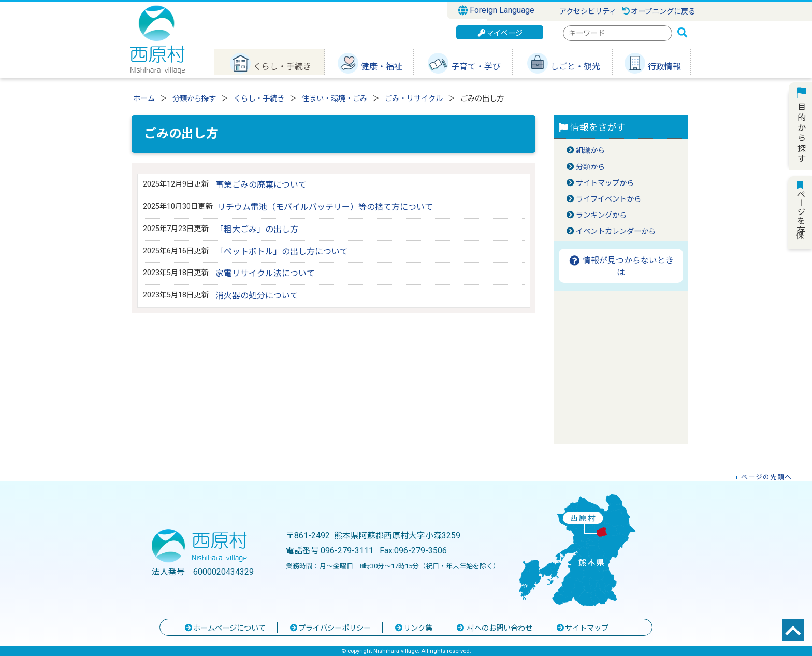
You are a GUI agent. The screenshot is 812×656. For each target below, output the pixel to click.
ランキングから (601, 215)
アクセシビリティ (588, 12)
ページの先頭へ (766, 477)
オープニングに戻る (658, 12)
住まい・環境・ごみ (335, 99)
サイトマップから (605, 183)
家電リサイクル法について (265, 273)
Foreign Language (496, 10)
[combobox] (618, 33)
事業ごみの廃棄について (261, 185)
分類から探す (194, 99)
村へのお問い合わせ (494, 628)
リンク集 (413, 628)
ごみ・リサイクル (414, 99)
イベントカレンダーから (616, 231)
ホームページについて (225, 628)
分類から (590, 167)
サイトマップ (582, 628)
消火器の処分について (257, 296)
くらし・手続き (259, 99)
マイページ (500, 33)
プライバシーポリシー (330, 628)
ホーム (144, 99)
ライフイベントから (608, 199)
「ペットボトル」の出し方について (282, 252)
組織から (590, 151)
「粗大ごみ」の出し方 (257, 229)
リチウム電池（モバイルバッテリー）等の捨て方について (325, 207)
